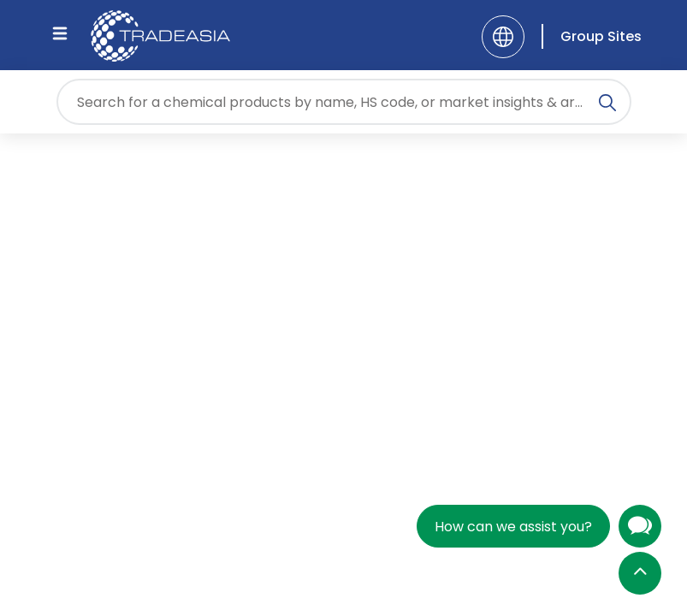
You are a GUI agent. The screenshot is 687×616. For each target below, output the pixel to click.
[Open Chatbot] (640, 530)
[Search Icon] (607, 105)
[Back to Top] (640, 575)
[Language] (503, 37)
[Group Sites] (592, 36)
